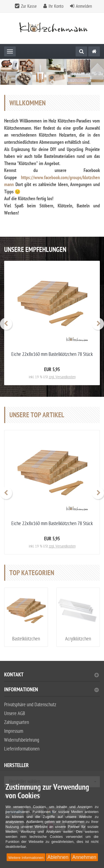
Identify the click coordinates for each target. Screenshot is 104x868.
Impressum (14, 731)
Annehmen (84, 857)
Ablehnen (58, 857)
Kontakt (51, 675)
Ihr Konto (56, 6)
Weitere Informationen (26, 858)
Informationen (51, 690)
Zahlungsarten (17, 722)
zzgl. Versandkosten (62, 377)
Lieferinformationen (22, 749)
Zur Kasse (29, 6)
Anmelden (84, 6)
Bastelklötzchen (26, 639)
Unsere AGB (15, 714)
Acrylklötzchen (78, 639)
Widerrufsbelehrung (22, 740)
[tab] (52, 677)
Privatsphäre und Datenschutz (30, 705)
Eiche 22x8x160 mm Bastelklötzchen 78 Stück (52, 354)
